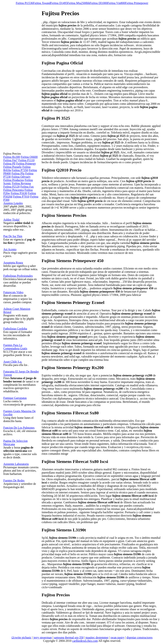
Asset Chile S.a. (13, 362)
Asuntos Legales (13, 203)
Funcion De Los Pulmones (19, 428)
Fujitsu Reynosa (21, 183)
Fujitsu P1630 (19, 193)
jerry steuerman (43, 637)
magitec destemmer (97, 637)
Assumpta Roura (13, 263)
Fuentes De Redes (14, 480)
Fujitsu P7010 (21, 197)
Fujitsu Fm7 (10, 160)
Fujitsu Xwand (42, 3)
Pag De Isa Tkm (13, 236)
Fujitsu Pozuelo (12, 167)
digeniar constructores (140, 637)
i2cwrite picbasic (21, 637)
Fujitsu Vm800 (116, 3)
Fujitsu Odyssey (21, 177)
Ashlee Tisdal (11, 220)
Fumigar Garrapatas (15, 398)
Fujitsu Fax (27, 187)
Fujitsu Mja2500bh (78, 3)
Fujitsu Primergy (26, 164)
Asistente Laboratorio (16, 464)
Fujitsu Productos (14, 180)
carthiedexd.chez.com (85, 641)
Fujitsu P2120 (11, 187)
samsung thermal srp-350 (69, 637)
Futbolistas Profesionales (18, 276)
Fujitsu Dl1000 (99, 3)
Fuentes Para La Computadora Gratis (15, 347)
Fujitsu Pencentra (14, 190)
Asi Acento (10, 249)
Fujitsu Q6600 (29, 157)
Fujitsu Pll (9, 164)
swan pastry (118, 637)
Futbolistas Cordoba (15, 329)
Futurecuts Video (13, 292)
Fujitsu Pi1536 (24, 3)
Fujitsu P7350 (20, 170)
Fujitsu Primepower (137, 3)
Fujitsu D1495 (59, 3)
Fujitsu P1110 (26, 160)
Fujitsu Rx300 (12, 157)
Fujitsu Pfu (18, 173)
